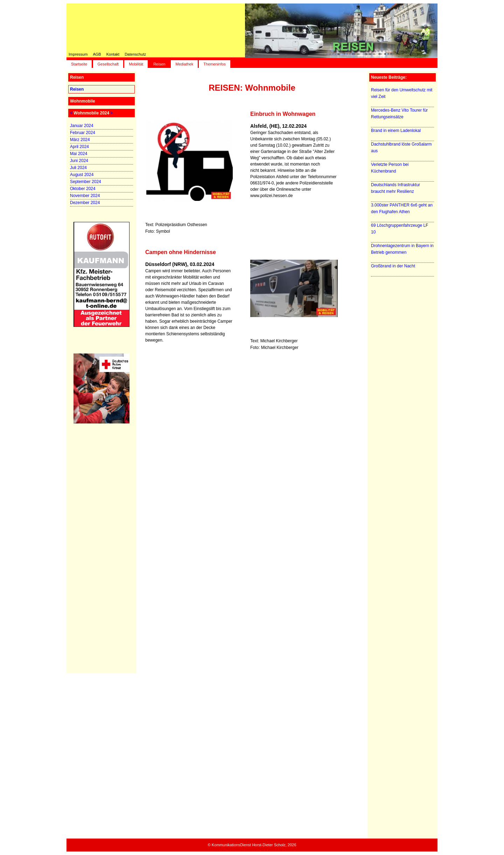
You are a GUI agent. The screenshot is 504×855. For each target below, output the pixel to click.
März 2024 (80, 140)
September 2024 (86, 182)
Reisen (159, 64)
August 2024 (82, 175)
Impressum (78, 54)
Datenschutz (135, 54)
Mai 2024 (79, 154)
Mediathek (184, 64)
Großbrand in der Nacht (393, 266)
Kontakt (113, 54)
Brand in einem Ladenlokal (396, 131)
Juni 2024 (79, 161)
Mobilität (136, 64)
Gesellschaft (108, 64)
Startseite (79, 64)
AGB (97, 54)
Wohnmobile (83, 101)
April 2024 (79, 147)
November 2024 (85, 196)
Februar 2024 (83, 133)
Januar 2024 (82, 126)
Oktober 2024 (83, 189)
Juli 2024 (78, 168)
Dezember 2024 (85, 203)
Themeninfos (215, 64)
